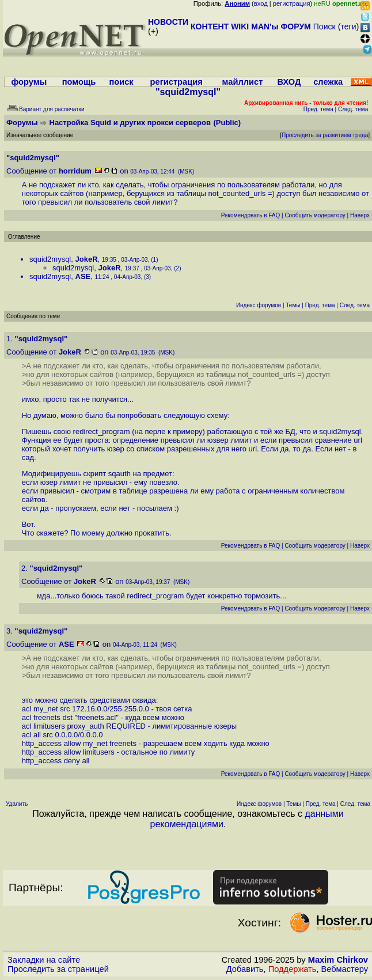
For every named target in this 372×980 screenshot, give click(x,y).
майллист (243, 82)
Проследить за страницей (58, 969)
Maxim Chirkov (338, 960)
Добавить (245, 969)
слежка (328, 82)
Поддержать (293, 969)
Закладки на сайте (44, 960)
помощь (79, 82)
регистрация (292, 3)
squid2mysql (50, 259)
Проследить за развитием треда (325, 135)
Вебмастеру (345, 969)
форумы (29, 82)
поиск (121, 82)
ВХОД (289, 82)
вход (261, 3)
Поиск (324, 27)
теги (349, 27)
